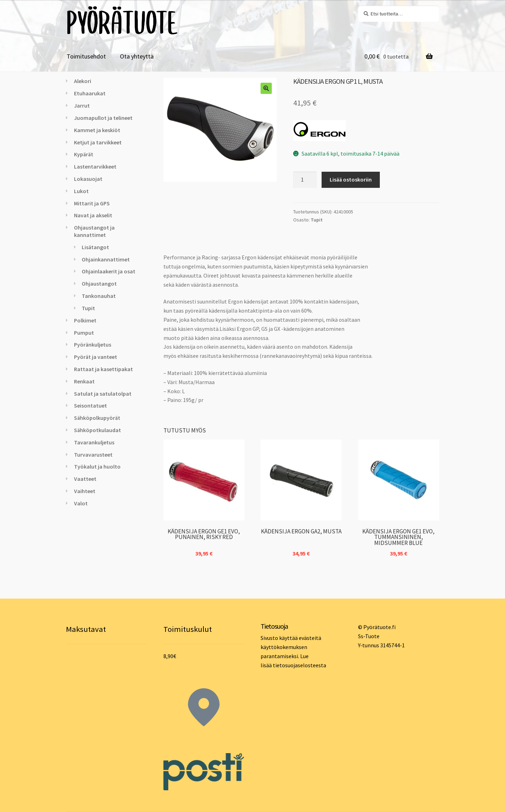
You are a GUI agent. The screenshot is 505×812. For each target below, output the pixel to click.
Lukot (81, 191)
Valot (81, 503)
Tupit (317, 220)
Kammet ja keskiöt (97, 130)
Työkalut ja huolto (97, 466)
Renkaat (84, 381)
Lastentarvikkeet (95, 166)
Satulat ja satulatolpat (103, 394)
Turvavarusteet (93, 455)
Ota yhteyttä (137, 56)
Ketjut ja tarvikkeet (98, 142)
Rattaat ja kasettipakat (103, 369)
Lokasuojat (88, 179)
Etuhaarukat (90, 93)
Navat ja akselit (93, 215)
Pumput (84, 333)
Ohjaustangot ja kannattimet (94, 231)
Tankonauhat (99, 296)
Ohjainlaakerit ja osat (109, 271)
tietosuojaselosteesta (299, 665)
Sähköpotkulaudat (97, 430)
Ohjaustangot (99, 284)
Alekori (83, 81)
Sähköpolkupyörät (97, 418)
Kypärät (84, 154)
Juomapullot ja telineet (103, 118)
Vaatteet (85, 479)
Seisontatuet (90, 405)
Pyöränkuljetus (93, 344)
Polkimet (85, 320)
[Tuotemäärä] (305, 180)
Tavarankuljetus (94, 442)
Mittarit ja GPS (92, 203)
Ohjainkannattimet (106, 259)
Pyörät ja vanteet (96, 357)
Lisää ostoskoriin (351, 179)
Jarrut (82, 105)
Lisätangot (95, 247)
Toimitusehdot (86, 56)
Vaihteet (85, 491)
